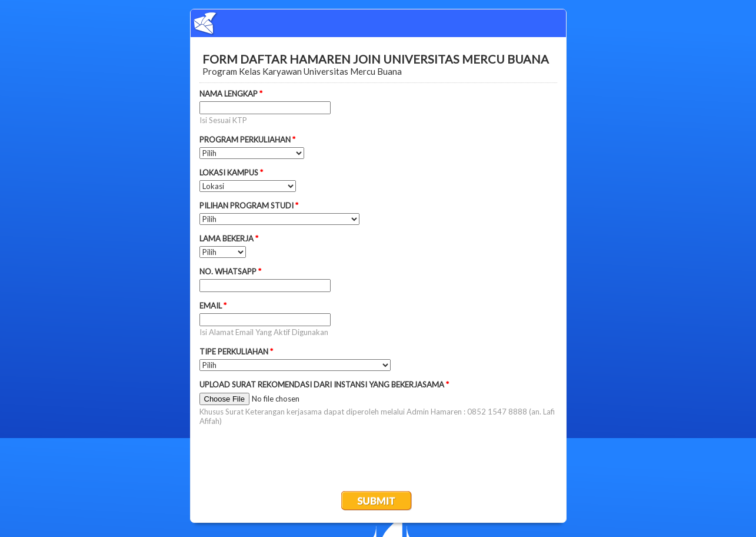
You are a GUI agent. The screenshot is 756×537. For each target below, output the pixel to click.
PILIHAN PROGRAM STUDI (249, 205)
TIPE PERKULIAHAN (236, 352)
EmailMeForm (378, 23)
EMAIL (213, 306)
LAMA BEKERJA (229, 238)
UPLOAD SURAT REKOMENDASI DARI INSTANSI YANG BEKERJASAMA (324, 384)
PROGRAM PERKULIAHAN (247, 140)
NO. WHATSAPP (230, 271)
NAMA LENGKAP (231, 94)
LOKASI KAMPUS (231, 173)
